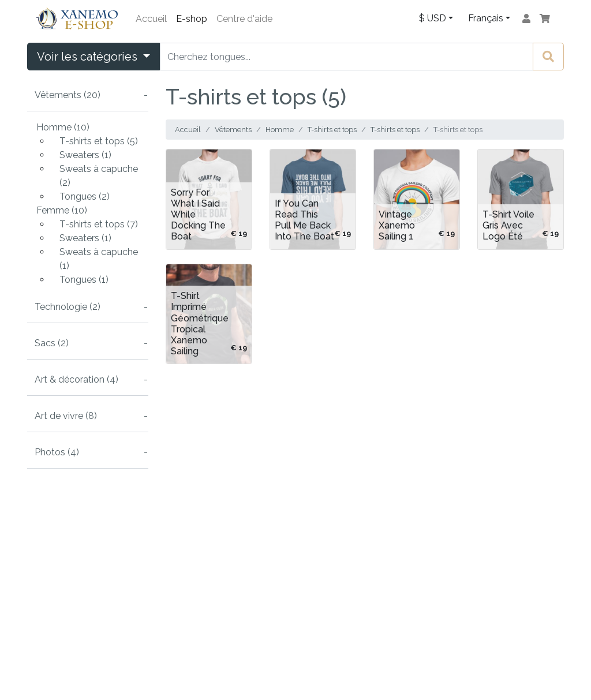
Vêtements (233, 130)
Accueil (151, 19)
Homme (280, 130)
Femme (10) (62, 210)
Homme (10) (63, 127)
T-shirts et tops (332, 130)
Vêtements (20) (68, 95)
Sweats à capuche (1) (99, 259)
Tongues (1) (84, 280)
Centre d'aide (244, 19)
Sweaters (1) (85, 155)
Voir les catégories (89, 57)
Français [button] (486, 18)
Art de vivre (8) (66, 416)
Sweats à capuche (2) (99, 176)
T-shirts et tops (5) (99, 141)
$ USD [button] (433, 18)
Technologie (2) (68, 307)
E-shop (192, 19)
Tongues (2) (85, 196)
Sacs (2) (52, 343)
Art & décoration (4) (76, 379)
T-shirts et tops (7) (99, 224)
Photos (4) (57, 452)
